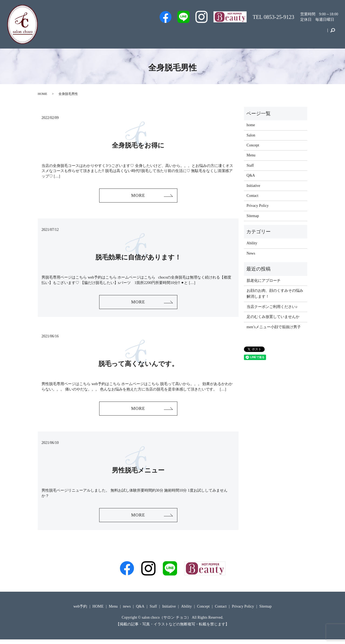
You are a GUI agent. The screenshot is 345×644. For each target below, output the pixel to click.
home (251, 125)
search (333, 33)
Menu (248, 33)
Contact (316, 33)
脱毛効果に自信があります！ (138, 258)
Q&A (229, 33)
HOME (42, 94)
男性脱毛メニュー (138, 474)
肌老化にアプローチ (264, 281)
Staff (192, 33)
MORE (138, 196)
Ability (252, 243)
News (251, 253)
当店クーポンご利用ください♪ (272, 307)
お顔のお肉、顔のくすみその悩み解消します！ (275, 294)
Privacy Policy (258, 206)
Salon (210, 33)
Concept (294, 33)
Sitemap (253, 216)
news (127, 611)
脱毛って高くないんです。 (138, 366)
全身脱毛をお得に (138, 145)
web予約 (170, 33)
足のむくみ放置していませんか (273, 317)
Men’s (148, 33)
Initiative (270, 33)
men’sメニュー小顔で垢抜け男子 (274, 327)
